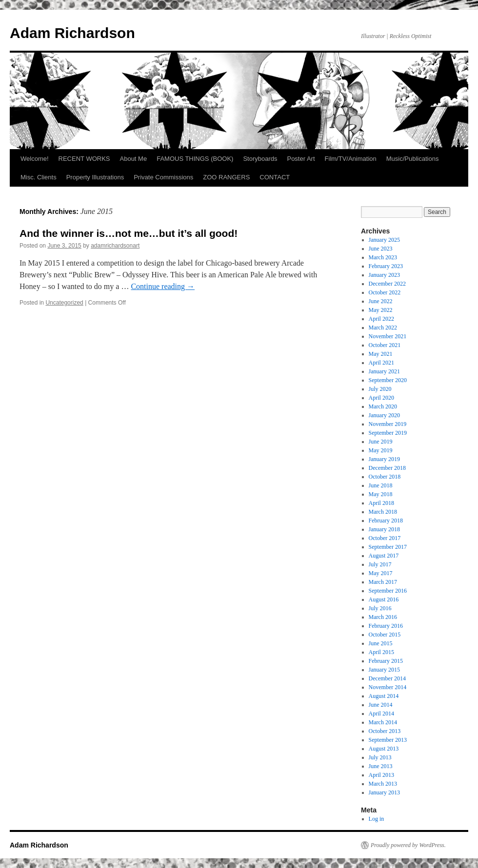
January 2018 (384, 529)
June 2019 (381, 442)
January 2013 (384, 792)
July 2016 (380, 608)
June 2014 (381, 705)
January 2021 (384, 371)
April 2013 (381, 775)
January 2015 (384, 670)
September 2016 (388, 591)
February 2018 (386, 521)
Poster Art (301, 159)
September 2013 (388, 740)
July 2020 (380, 389)
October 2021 (385, 345)
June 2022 (381, 301)
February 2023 (386, 266)
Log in (377, 819)
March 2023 (383, 257)
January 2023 (384, 275)
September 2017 (388, 547)
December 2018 (387, 468)
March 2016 (383, 617)
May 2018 (381, 494)
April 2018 (381, 503)
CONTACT (275, 177)
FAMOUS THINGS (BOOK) (195, 159)
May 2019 (381, 450)
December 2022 (387, 284)
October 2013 (385, 731)
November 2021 (388, 336)
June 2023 (381, 249)
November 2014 (388, 687)
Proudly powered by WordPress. (408, 845)
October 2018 (385, 477)
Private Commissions (163, 177)
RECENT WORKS (84, 159)
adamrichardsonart (115, 246)
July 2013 (380, 757)
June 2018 (381, 485)
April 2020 (381, 398)
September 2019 (388, 433)
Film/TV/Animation (351, 159)
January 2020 (384, 415)
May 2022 (381, 310)
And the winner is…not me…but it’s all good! (129, 233)
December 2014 (387, 678)
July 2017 (380, 564)
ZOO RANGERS (226, 177)
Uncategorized (64, 303)
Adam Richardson (72, 33)
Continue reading (163, 286)
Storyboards (260, 159)
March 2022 (383, 328)
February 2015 (386, 661)
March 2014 (383, 722)
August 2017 (384, 556)
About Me (134, 159)
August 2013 (384, 749)
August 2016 (384, 599)
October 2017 (385, 538)
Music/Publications (413, 159)
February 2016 (386, 626)
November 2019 (388, 424)
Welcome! (35, 159)
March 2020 (383, 406)
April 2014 (381, 714)
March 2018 (383, 512)
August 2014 (384, 696)
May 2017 (381, 573)
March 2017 (383, 582)
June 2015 (381, 643)
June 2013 (381, 766)
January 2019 (384, 459)
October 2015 (385, 635)
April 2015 (381, 652)
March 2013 (383, 784)
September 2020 (388, 380)
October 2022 (385, 292)
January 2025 (384, 240)
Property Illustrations (95, 177)
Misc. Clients (39, 177)
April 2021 (381, 363)
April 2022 (381, 319)
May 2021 (381, 354)
